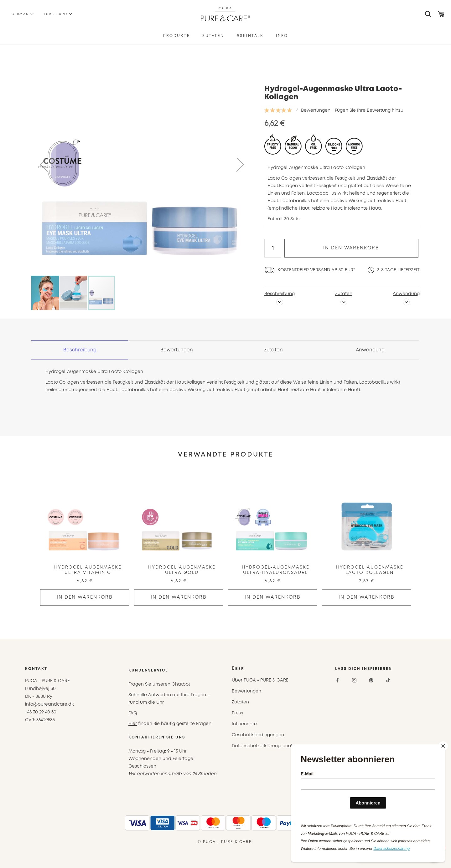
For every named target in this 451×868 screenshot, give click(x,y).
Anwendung (406, 294)
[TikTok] (388, 680)
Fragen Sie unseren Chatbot (159, 684)
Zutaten (344, 294)
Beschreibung (280, 294)
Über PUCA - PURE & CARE (260, 680)
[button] (20, 14)
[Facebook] (337, 680)
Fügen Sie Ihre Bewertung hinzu (369, 110)
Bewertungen (177, 350)
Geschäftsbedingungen (258, 735)
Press (237, 713)
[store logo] (226, 14)
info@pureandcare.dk (49, 704)
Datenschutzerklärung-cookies (266, 746)
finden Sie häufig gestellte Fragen (170, 724)
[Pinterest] (371, 680)
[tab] (80, 350)
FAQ (133, 713)
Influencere (244, 724)
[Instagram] (354, 680)
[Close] (443, 746)
